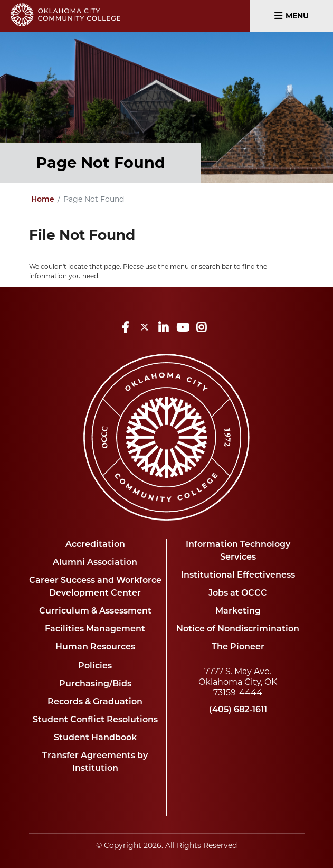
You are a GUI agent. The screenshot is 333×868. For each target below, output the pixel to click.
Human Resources (95, 647)
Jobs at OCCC (238, 593)
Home (43, 200)
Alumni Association (95, 563)
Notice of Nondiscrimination (238, 629)
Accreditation (95, 545)
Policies (95, 666)
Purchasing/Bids (95, 684)
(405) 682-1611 (238, 710)
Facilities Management (95, 629)
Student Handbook (95, 738)
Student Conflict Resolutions (95, 720)
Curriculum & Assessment (95, 611)
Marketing (238, 611)
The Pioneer (238, 647)
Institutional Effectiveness (238, 575)
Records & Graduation (95, 702)
